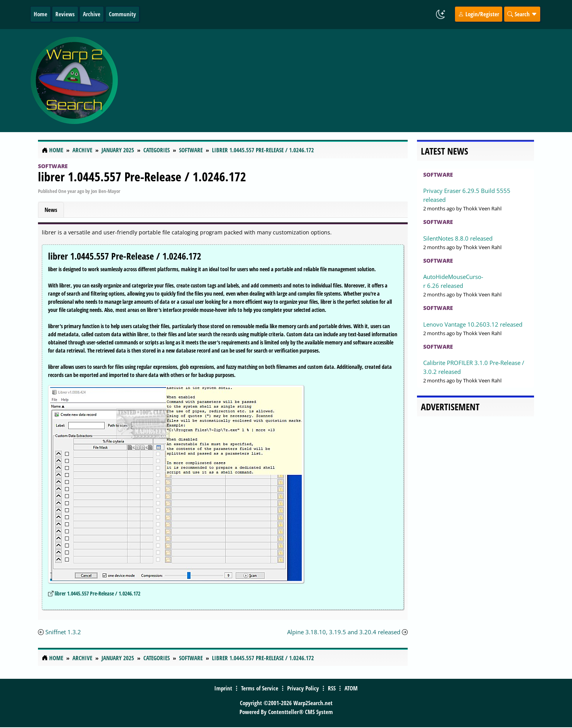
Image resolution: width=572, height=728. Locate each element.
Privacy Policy (303, 688)
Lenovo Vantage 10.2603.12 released (473, 324)
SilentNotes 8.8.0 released (458, 238)
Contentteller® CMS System (301, 712)
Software (53, 166)
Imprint (223, 688)
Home (40, 14)
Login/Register (479, 14)
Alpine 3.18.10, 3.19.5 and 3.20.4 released (344, 632)
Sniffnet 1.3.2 (63, 632)
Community (122, 14)
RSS (332, 688)
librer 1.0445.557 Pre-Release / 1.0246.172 (142, 176)
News (51, 210)
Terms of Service (260, 688)
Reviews (65, 14)
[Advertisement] (332, 81)
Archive (92, 14)
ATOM (351, 688)
